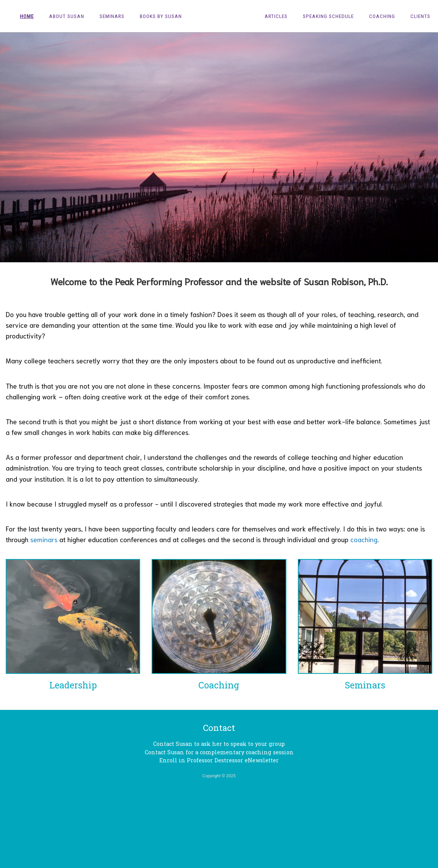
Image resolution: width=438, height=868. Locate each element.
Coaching (382, 16)
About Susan (67, 16)
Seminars (112, 16)
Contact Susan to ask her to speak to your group (219, 744)
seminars (44, 539)
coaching (364, 539)
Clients (420, 16)
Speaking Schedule (328, 16)
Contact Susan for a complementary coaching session (219, 752)
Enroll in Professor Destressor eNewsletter (219, 760)
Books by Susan (161, 16)
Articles (276, 16)
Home (27, 16)
